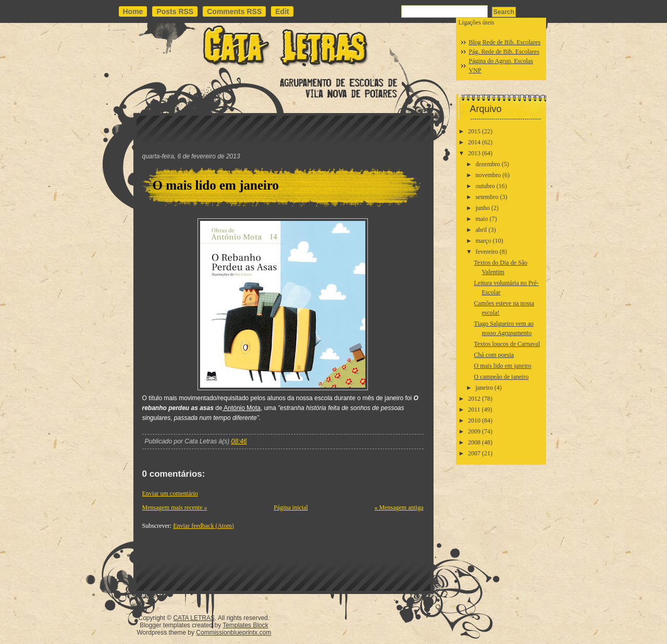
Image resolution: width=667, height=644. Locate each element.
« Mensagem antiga (399, 507)
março (483, 241)
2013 (474, 153)
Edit (282, 11)
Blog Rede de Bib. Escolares (505, 42)
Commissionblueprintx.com (233, 633)
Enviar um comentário (170, 493)
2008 (474, 442)
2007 (474, 453)
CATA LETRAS (194, 618)
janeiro (484, 388)
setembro (487, 197)
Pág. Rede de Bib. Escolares (504, 52)
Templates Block (245, 625)
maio (481, 219)
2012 (474, 399)
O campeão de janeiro (501, 377)
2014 (474, 142)
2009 (474, 431)
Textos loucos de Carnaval (507, 344)
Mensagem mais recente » (175, 507)
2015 (474, 131)
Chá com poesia (494, 355)
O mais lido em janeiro (216, 185)
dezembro (487, 164)
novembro (488, 175)
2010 (474, 420)
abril (481, 230)
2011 (474, 410)
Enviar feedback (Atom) (203, 526)
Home (133, 11)
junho (482, 208)
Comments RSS (234, 11)
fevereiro (486, 252)
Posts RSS (175, 11)
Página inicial (291, 507)
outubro (485, 186)
